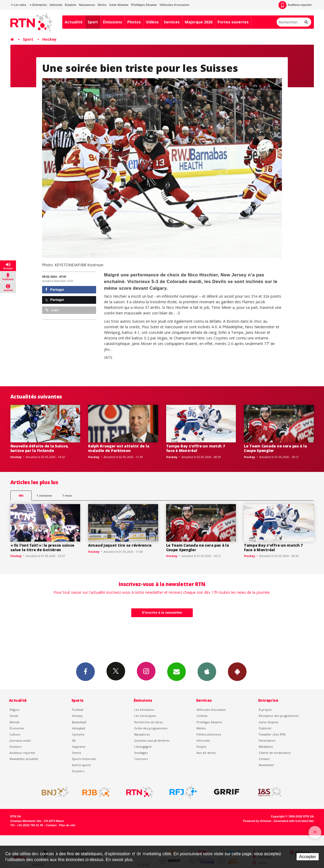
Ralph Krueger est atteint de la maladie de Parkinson (119, 448)
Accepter (308, 857)
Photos (134, 22)
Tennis (76, 753)
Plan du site (67, 825)
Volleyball (79, 728)
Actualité (74, 22)
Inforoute (56, 5)
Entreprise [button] (38, 5)
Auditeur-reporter (295, 5)
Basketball (79, 722)
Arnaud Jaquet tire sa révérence (120, 545)
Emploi (201, 747)
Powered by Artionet (257, 821)
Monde (15, 722)
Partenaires (267, 740)
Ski (74, 740)
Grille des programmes (151, 728)
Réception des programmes (279, 716)
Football (78, 710)
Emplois (71, 5)
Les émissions (144, 710)
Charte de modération (275, 753)
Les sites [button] (19, 5)
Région (15, 710)
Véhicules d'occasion (174, 5)
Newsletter (266, 765)
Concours (141, 759)
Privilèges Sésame (144, 5)
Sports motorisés (84, 759)
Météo (201, 728)
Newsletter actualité (24, 759)
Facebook (85, 671)
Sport (93, 22)
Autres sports (81, 765)
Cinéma (202, 716)
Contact (264, 759)
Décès (102, 5)
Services (172, 22)
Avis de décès (206, 753)
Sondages (141, 753)
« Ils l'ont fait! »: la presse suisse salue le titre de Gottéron (42, 547)
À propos (265, 710)
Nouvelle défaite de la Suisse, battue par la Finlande (40, 448)
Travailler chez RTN (272, 734)
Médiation (266, 747)
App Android (237, 671)
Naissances (87, 5)
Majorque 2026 (199, 22)
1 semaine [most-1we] (44, 495)
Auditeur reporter (22, 753)
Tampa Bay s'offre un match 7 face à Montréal (196, 448)
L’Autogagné (143, 747)
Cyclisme (78, 734)
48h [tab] (21, 495)
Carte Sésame (119, 5)
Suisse (14, 716)
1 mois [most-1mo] (67, 495)
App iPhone (207, 671)
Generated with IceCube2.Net (294, 821)
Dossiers (16, 747)
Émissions (113, 22)
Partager (55, 290)
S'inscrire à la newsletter (162, 612)
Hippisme (79, 747)
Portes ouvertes (233, 22)
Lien (52, 310)
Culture (15, 734)
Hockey (49, 39)
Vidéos (152, 22)
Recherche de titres (148, 722)
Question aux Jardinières (152, 740)
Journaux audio (20, 740)
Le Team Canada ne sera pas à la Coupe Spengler (275, 448)
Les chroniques (145, 716)
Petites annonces (209, 734)
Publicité (265, 728)
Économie (17, 728)
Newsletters (177, 671)
